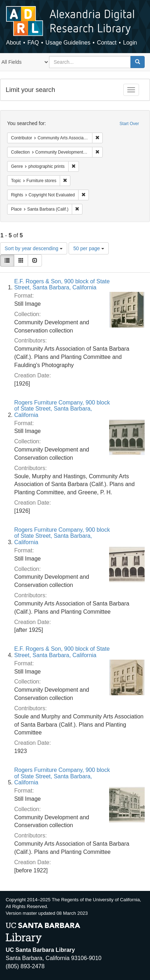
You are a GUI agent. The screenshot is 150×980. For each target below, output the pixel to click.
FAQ (33, 43)
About (14, 43)
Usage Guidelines (68, 43)
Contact (107, 43)
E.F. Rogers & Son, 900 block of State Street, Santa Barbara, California (62, 285)
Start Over (129, 124)
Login (130, 43)
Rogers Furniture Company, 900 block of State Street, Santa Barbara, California (62, 409)
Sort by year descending (34, 248)
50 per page (89, 248)
